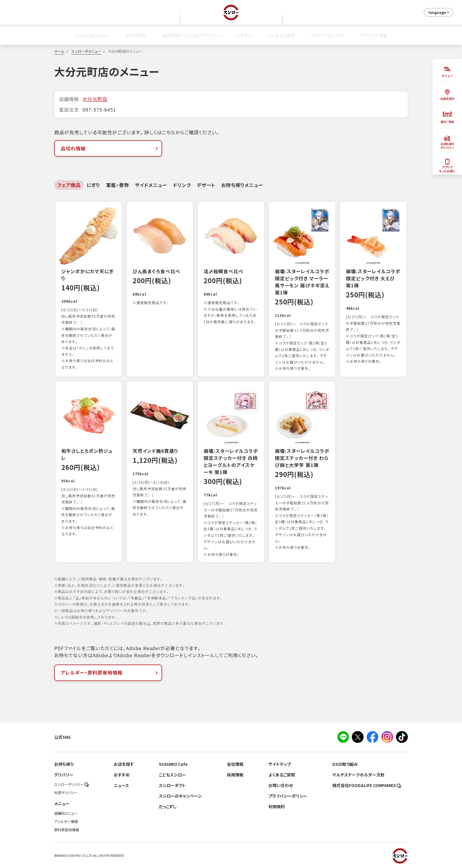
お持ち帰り (64, 764)
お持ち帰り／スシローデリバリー (191, 35)
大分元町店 (95, 99)
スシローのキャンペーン (180, 796)
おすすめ (244, 35)
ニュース (121, 785)
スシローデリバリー (71, 784)
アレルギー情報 (66, 821)
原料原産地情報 (67, 830)
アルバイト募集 (373, 35)
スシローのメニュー (93, 35)
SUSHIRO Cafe (173, 764)
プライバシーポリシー (288, 796)
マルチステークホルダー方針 (358, 775)
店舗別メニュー (66, 813)
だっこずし (168, 806)
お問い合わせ (281, 785)
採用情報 (235, 775)
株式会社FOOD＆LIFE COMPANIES (367, 785)
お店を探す (136, 35)
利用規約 (277, 806)
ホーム (59, 51)
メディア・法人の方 (327, 35)
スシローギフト (172, 785)
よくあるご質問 (281, 35)
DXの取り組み (345, 764)
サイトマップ (280, 764)
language (439, 12)
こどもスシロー (172, 775)
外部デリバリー (66, 793)
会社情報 (235, 764)
